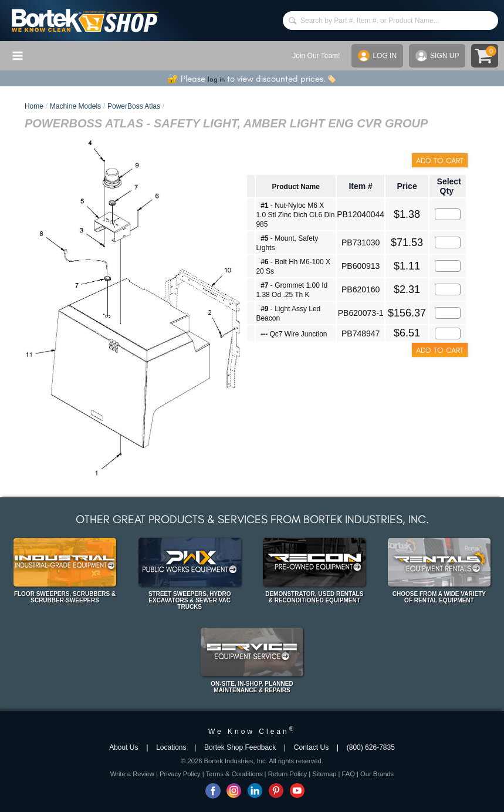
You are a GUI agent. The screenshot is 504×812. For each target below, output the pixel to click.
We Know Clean (252, 732)
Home (34, 106)
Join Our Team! (316, 56)
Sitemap (324, 774)
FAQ (348, 774)
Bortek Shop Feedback (240, 747)
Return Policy (288, 774)
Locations (171, 747)
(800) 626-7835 (371, 747)
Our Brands (377, 774)
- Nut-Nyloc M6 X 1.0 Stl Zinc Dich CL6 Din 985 (295, 215)
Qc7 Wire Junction (294, 334)
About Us (124, 747)
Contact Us (311, 747)
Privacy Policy (180, 774)
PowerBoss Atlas (134, 106)
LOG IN (377, 56)
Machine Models (75, 106)
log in (216, 79)
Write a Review (132, 774)
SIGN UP (437, 56)
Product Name (296, 187)
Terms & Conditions (234, 774)
